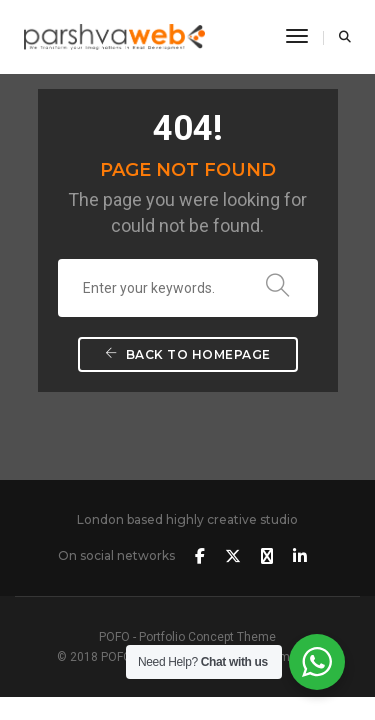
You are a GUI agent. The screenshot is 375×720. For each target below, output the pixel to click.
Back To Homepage (188, 354)
